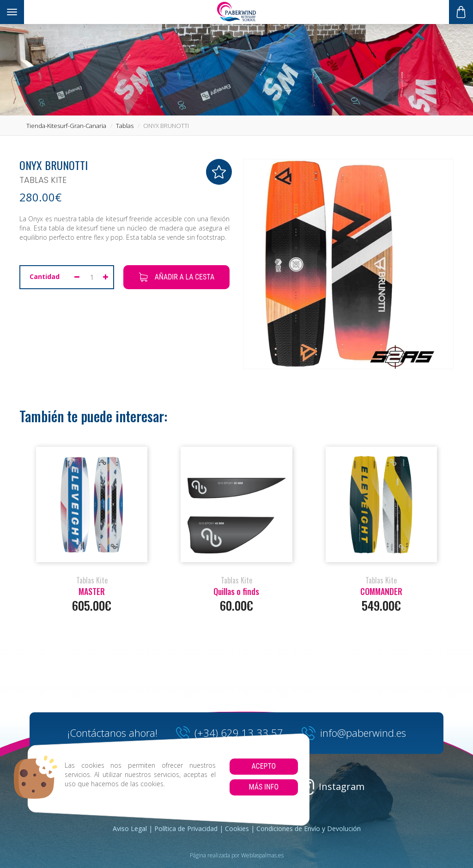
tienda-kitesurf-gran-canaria (66, 126)
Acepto (264, 766)
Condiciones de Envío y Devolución (309, 829)
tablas (125, 126)
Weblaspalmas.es (262, 855)
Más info (264, 787)
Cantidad (45, 276)
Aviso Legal (130, 829)
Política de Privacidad (186, 829)
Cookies (237, 829)
